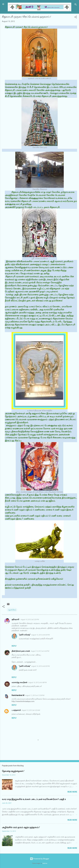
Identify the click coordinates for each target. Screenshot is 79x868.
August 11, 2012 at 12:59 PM (35, 695)
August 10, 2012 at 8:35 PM (41, 635)
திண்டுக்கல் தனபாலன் (21, 651)
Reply (14, 646)
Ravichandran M (18, 695)
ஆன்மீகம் (12, 610)
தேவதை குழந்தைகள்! (13, 771)
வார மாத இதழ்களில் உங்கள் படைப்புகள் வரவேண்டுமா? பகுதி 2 (34, 799)
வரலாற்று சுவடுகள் (20, 682)
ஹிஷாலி (16, 619)
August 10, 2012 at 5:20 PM (30, 619)
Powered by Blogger (40, 859)
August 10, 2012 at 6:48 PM (38, 682)
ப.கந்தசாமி (16, 710)
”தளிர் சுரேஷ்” (25, 635)
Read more (72, 792)
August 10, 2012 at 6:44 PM (40, 651)
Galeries (45, 863)
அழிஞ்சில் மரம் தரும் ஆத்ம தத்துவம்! (21, 827)
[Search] (76, 5)
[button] (76, 17)
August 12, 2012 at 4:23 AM (31, 710)
